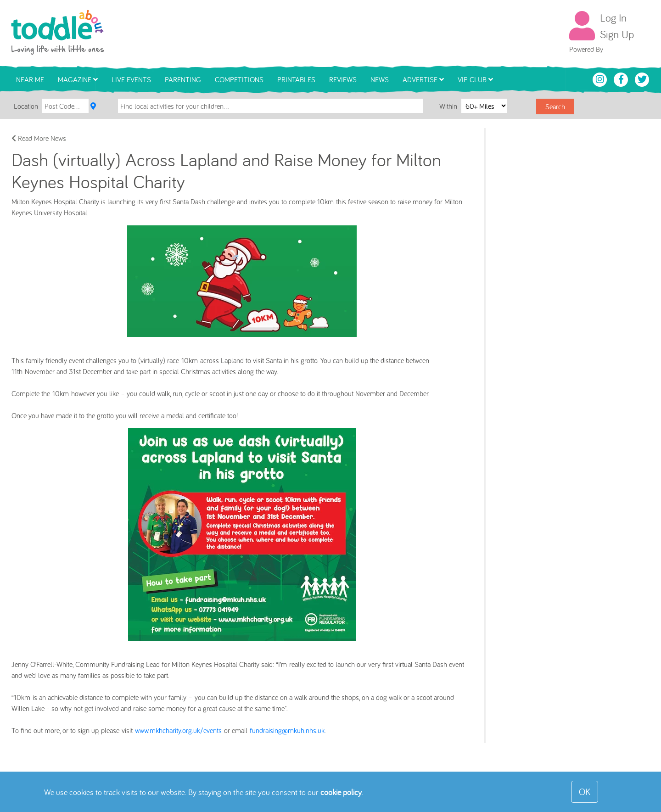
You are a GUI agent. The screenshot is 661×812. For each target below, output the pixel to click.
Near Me (30, 79)
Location (26, 106)
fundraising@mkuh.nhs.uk (287, 730)
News (380, 79)
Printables (296, 79)
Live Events (131, 79)
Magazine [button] (78, 79)
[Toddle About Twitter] (642, 78)
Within (449, 106)
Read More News (39, 138)
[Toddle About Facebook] (622, 78)
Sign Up (617, 34)
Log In (613, 17)
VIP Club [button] (475, 79)
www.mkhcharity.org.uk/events (178, 730)
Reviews (343, 79)
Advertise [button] (423, 79)
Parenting (183, 79)
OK (585, 792)
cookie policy (341, 792)
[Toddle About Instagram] (601, 78)
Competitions (239, 79)
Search (555, 106)
